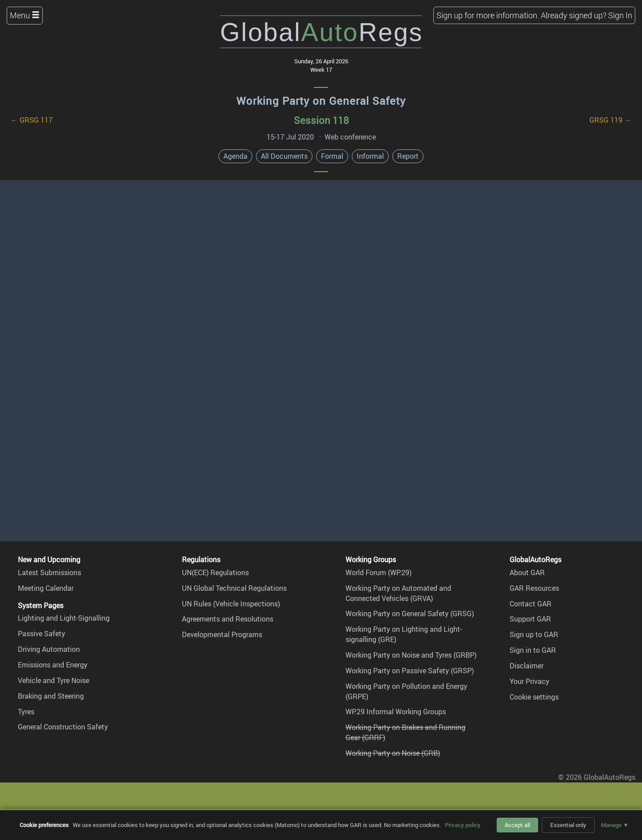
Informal (370, 156)
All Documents (284, 156)
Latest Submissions (49, 572)
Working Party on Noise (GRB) (393, 753)
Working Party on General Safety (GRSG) (410, 614)
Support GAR (530, 619)
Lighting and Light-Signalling (64, 618)
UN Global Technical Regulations (234, 588)
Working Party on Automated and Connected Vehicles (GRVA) (398, 593)
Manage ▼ (615, 825)
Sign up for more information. (488, 15)
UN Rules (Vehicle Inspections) (231, 604)
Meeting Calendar (46, 588)
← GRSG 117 (32, 120)
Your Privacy (529, 681)
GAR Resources (534, 588)
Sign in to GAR (533, 650)
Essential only (568, 825)
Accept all (517, 825)
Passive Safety (41, 634)
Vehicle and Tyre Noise (53, 680)
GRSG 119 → (610, 120)
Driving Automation (49, 649)
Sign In (620, 15)
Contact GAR (531, 604)
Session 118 (321, 120)
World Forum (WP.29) (379, 572)
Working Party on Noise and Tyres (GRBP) (411, 655)
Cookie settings (534, 697)
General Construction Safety (63, 727)
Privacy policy (463, 825)
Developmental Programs (222, 634)
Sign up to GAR (534, 634)
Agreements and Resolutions (228, 619)
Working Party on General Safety (321, 101)
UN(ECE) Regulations (215, 572)
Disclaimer (527, 666)
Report (408, 156)
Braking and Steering (51, 696)
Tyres (26, 712)
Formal (332, 156)
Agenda (235, 156)
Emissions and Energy (53, 665)
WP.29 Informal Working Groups (396, 712)
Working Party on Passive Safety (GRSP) (410, 671)
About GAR (527, 572)
